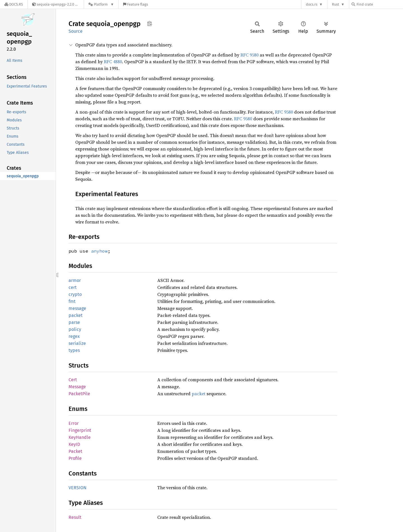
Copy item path (150, 23)
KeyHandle (80, 437)
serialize (77, 343)
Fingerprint (80, 430)
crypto (75, 294)
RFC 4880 (113, 62)
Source (76, 31)
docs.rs (312, 4)
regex (74, 336)
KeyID (74, 444)
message (77, 308)
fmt (72, 301)
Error (74, 423)
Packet (75, 451)
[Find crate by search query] (379, 4)
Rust (336, 4)
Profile (75, 458)
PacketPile (79, 394)
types (74, 350)
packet (76, 315)
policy (75, 329)
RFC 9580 (249, 55)
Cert (73, 380)
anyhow (99, 251)
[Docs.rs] (14, 4)
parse (74, 322)
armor (75, 280)
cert (73, 287)
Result (75, 517)
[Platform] (101, 4)
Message (77, 387)
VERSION (78, 488)
